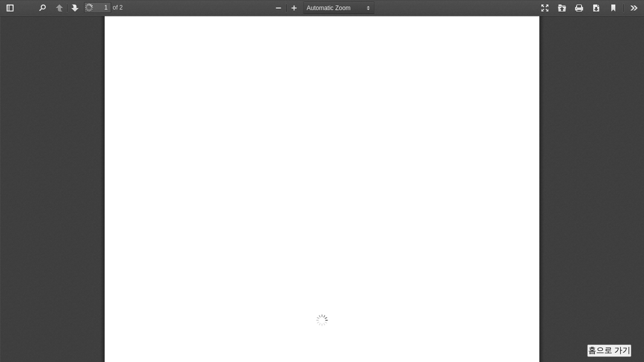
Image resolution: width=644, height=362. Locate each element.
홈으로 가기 (609, 350)
